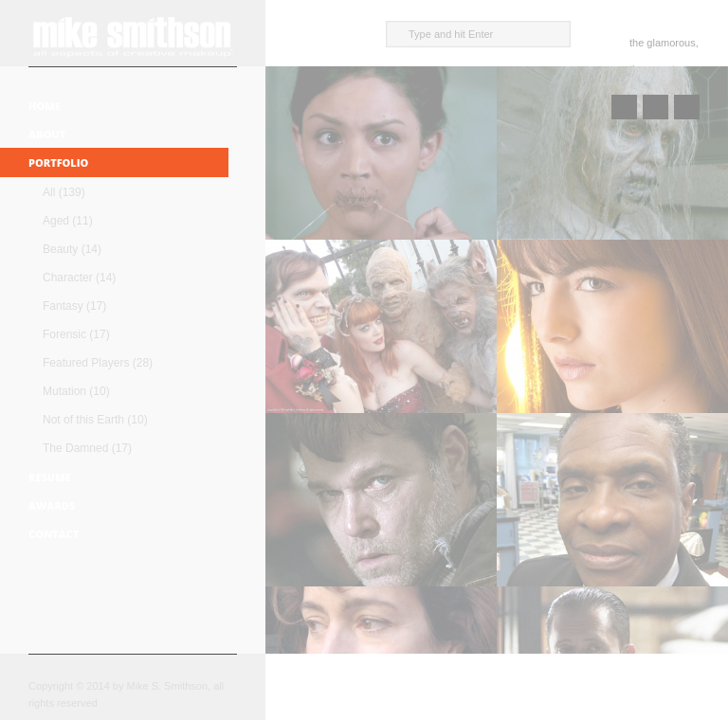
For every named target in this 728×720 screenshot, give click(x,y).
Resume (50, 477)
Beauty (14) (72, 249)
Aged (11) (68, 221)
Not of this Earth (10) (95, 420)
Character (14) (79, 278)
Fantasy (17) (74, 306)
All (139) (64, 192)
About (47, 134)
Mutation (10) (76, 391)
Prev (624, 107)
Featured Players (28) (98, 363)
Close (655, 107)
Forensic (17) (76, 334)
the (637, 43)
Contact (54, 534)
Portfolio (58, 162)
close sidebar (272, 34)
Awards (52, 505)
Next (687, 107)
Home (45, 106)
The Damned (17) (87, 448)
